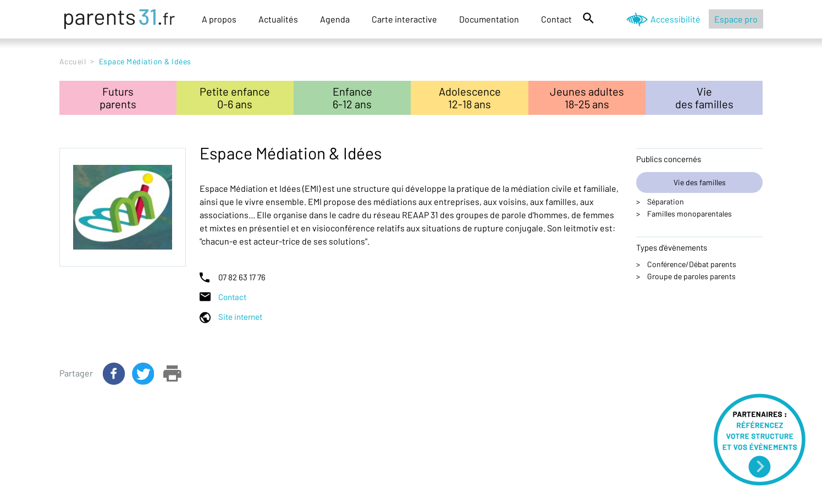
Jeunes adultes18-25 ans (587, 98)
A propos (219, 19)
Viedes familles (704, 98)
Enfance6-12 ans (352, 98)
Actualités (278, 19)
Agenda (335, 19)
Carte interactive (404, 19)
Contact (556, 19)
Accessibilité (675, 19)
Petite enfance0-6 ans (235, 98)
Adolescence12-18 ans (470, 98)
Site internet (240, 317)
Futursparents (118, 98)
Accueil (73, 61)
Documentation (489, 19)
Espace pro (736, 19)
